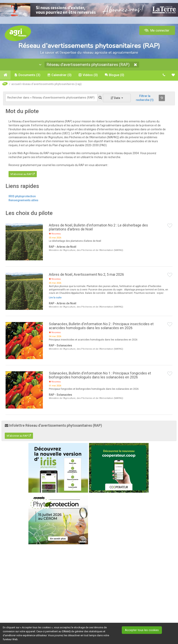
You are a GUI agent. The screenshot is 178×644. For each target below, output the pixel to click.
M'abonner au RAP (23, 175)
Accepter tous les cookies (144, 630)
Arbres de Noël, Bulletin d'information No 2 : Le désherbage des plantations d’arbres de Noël (98, 228)
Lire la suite (55, 298)
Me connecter (156, 30)
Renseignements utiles (23, 201)
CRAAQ (66, 631)
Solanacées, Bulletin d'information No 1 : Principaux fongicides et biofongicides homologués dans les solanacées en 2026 (100, 376)
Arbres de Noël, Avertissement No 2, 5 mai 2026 (86, 275)
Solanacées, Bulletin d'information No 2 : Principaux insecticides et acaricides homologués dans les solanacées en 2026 (101, 326)
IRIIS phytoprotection (22, 197)
